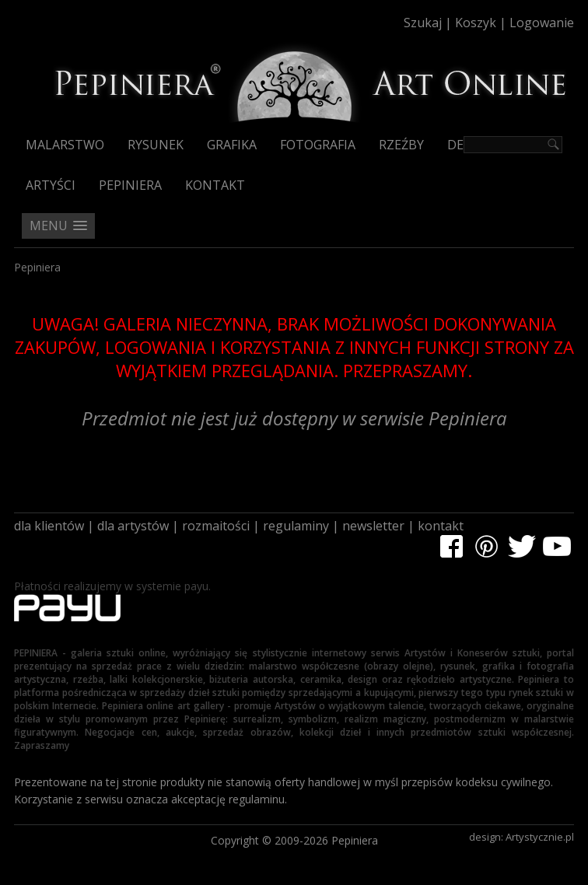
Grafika (232, 145)
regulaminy (296, 526)
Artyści (51, 185)
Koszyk (476, 23)
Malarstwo (65, 145)
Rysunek (156, 145)
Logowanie (542, 23)
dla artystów (133, 526)
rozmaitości (216, 526)
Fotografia (318, 145)
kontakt (441, 526)
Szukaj (423, 23)
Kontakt (215, 185)
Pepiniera (130, 185)
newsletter (373, 526)
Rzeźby (401, 145)
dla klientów (49, 526)
